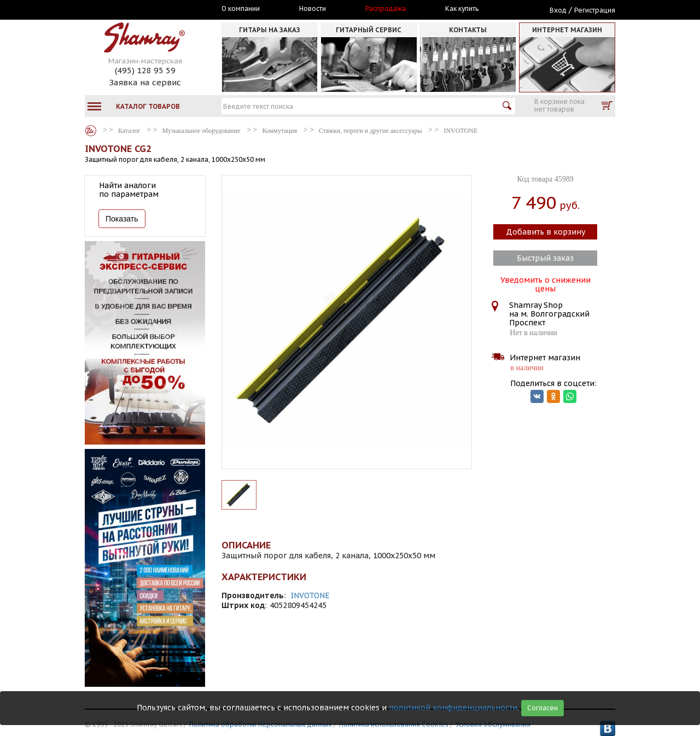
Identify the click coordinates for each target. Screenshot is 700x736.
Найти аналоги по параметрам (129, 190)
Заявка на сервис (145, 82)
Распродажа (386, 9)
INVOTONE (310, 595)
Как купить (462, 9)
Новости (313, 9)
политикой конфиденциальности (453, 708)
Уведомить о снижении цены (546, 283)
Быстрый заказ (545, 258)
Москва (135, 9)
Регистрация (595, 10)
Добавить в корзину (546, 232)
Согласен (542, 708)
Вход (558, 10)
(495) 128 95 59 (145, 70)
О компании (241, 9)
